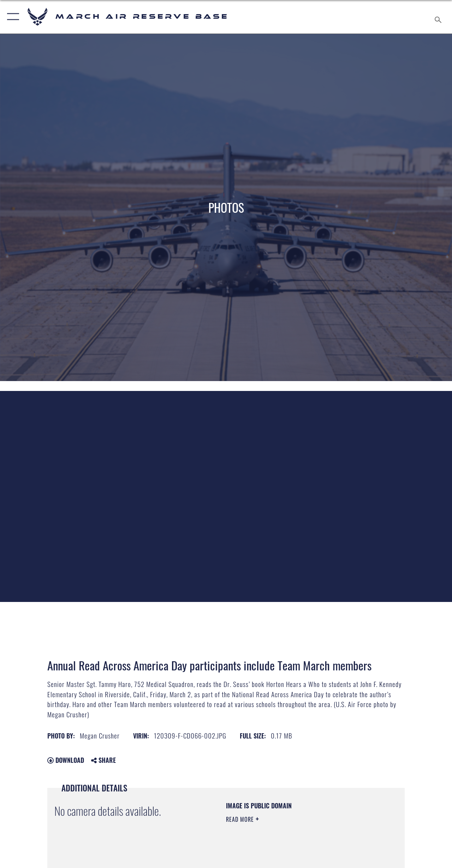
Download (66, 760)
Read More (241, 819)
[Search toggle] (439, 17)
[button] (11, 17)
